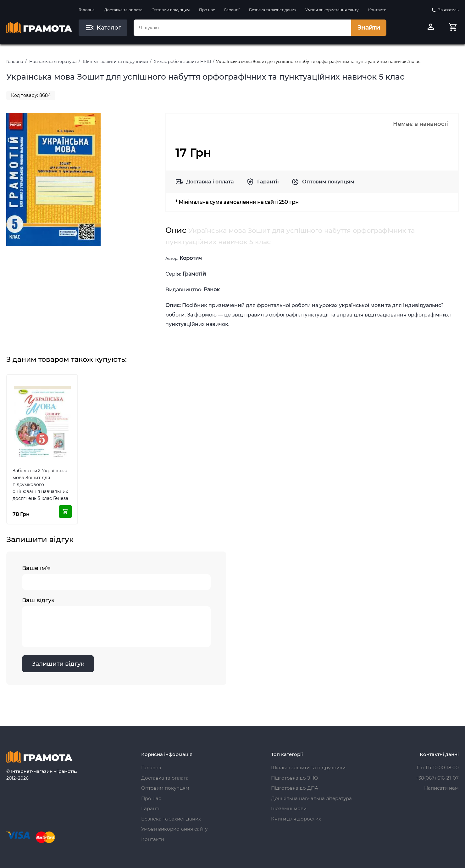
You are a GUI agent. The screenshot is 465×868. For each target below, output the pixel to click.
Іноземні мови (289, 808)
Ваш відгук (116, 622)
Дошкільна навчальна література (311, 798)
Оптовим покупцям (171, 10)
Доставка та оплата (123, 10)
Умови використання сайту (332, 10)
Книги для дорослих (296, 819)
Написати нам (441, 788)
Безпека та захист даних (273, 10)
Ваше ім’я (116, 577)
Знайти (369, 28)
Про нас (207, 10)
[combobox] (242, 28)
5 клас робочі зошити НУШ (183, 61)
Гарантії (232, 10)
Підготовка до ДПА (295, 788)
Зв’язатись (445, 10)
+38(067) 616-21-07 (437, 778)
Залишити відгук (58, 664)
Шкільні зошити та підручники (115, 61)
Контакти (377, 10)
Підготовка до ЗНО (295, 778)
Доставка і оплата (210, 182)
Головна (87, 10)
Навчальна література (53, 61)
